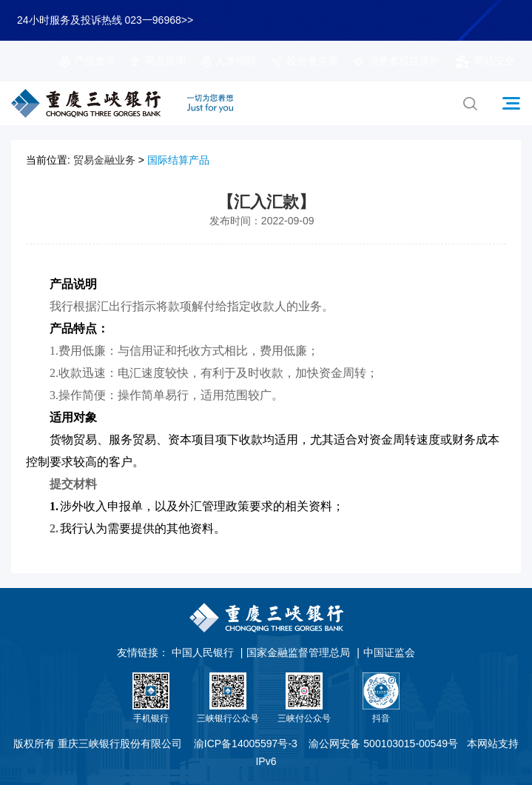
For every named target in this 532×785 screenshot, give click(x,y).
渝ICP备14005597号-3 (246, 744)
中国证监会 (389, 652)
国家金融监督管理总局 (298, 652)
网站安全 (485, 61)
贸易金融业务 (104, 160)
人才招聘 (229, 61)
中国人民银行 (203, 652)
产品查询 (87, 61)
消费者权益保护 (397, 61)
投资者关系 (305, 61)
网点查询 (158, 61)
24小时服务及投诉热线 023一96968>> (105, 20)
